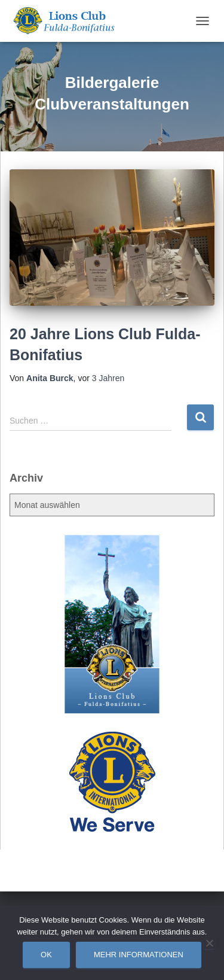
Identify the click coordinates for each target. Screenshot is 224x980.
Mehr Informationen (139, 955)
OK (46, 955)
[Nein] (209, 943)
